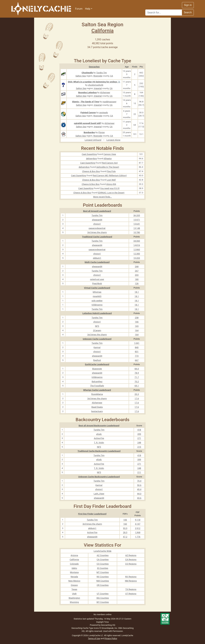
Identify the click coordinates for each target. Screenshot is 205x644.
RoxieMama (97, 394)
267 (137, 271)
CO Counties (103, 564)
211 (139, 472)
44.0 (139, 494)
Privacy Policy (111, 638)
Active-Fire (99, 438)
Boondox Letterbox (88, 92)
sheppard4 (97, 220)
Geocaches (94, 67)
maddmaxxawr (109, 102)
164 (137, 330)
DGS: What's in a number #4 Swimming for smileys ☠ (94, 82)
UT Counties (103, 594)
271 (139, 438)
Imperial (98, 88)
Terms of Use (94, 638)
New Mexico (74, 581)
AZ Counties (103, 555)
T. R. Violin (99, 442)
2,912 (138, 528)
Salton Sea (81, 76)
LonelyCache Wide (102, 551)
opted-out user (97, 279)
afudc (99, 434)
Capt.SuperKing (89, 154)
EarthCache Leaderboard (97, 364)
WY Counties (103, 602)
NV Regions (131, 577)
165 (137, 326)
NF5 (97, 326)
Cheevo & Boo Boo (91, 171)
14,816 (137, 245)
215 (139, 447)
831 (137, 351)
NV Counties (103, 577)
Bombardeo (89, 132)
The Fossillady (97, 386)
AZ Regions (131, 555)
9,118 (138, 520)
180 (137, 279)
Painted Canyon (88, 112)
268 (137, 266)
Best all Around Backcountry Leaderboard (99, 425)
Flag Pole (111, 171)
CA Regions (131, 559)
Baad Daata (97, 407)
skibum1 (97, 258)
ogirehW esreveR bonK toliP (88, 123)
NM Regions (131, 581)
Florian (102, 132)
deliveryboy (91, 158)
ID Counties (103, 568)
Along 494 (111, 184)
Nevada (74, 577)
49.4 (139, 489)
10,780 (137, 232)
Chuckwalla (87, 73)
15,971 (137, 220)
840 (137, 347)
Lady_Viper (99, 494)
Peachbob (97, 283)
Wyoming (74, 602)
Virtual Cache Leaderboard (97, 288)
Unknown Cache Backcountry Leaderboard (99, 477)
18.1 (137, 292)
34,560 (137, 241)
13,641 (137, 224)
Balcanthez (97, 381)
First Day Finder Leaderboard (92, 514)
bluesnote (97, 369)
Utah (74, 594)
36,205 (137, 215)
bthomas (97, 292)
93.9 (125, 528)
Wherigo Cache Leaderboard (97, 390)
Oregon (74, 585)
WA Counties (103, 598)
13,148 (137, 228)
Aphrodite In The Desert (108, 167)
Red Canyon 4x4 (110, 163)
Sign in (188, 5)
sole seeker (97, 301)
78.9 (137, 373)
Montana (74, 572)
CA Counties (103, 559)
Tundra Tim (102, 73)
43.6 (139, 498)
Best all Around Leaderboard (97, 211)
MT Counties (103, 572)
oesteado (104, 112)
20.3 (137, 394)
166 (137, 322)
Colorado (74, 564)
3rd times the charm (97, 232)
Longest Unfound (93, 140)
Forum (79, 9)
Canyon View (110, 154)
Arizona (74, 555)
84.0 (137, 369)
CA (112, 76)
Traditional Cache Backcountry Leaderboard (99, 451)
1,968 (138, 532)
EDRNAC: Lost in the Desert (111, 193)
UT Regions (131, 594)
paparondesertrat (97, 228)
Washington (74, 598)
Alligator (108, 158)
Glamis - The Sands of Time (86, 102)
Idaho (74, 568)
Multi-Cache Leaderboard (97, 262)
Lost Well (111, 180)
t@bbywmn (97, 305)
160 (125, 524)
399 (139, 434)
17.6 (137, 398)
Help (88, 9)
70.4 (139, 481)
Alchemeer (105, 92)
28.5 (125, 532)
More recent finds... (103, 197)
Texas (74, 589)
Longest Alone (113, 140)
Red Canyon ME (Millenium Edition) (110, 175)
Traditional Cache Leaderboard (97, 237)
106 (125, 520)
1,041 (137, 343)
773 (137, 356)
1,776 (138, 537)
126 (137, 283)
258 (137, 318)
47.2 (125, 537)
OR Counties (103, 585)
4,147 (138, 524)
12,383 (137, 254)
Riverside (98, 76)
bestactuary (97, 411)
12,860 (137, 249)
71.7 (137, 377)
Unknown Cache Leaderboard (97, 339)
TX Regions (131, 589)
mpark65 (97, 296)
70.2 (137, 381)
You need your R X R (110, 188)
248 (139, 442)
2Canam (97, 330)
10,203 (137, 258)
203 (137, 275)
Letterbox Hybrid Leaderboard (97, 313)
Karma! (97, 347)
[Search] (164, 12)
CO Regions (131, 564)
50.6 (139, 485)
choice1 (97, 224)
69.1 (137, 386)
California (102, 31)
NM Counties (103, 581)
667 (137, 360)
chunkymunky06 (96, 85)
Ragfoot (97, 360)
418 (139, 430)
